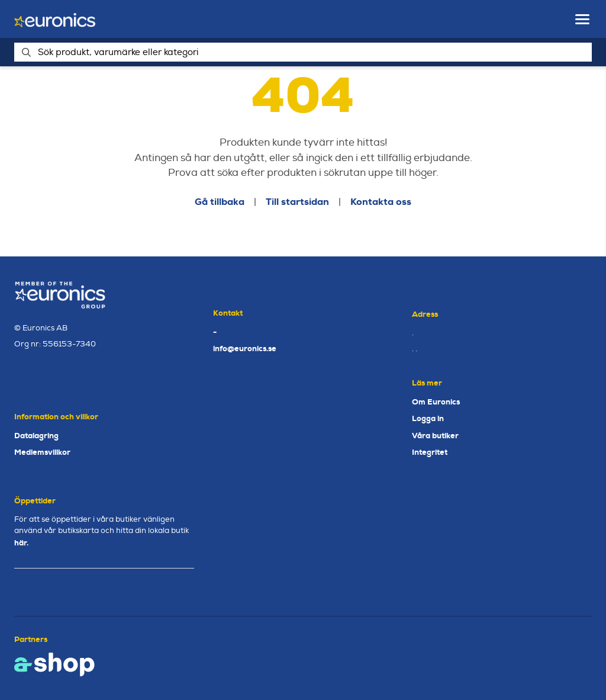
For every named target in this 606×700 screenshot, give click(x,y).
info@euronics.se (245, 349)
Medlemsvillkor (42, 452)
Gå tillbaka (220, 202)
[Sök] (303, 52)
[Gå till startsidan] (55, 19)
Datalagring (36, 436)
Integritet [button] (430, 452)
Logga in (428, 418)
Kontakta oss (381, 202)
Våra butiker (435, 436)
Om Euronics (436, 402)
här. (21, 543)
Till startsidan (297, 202)
